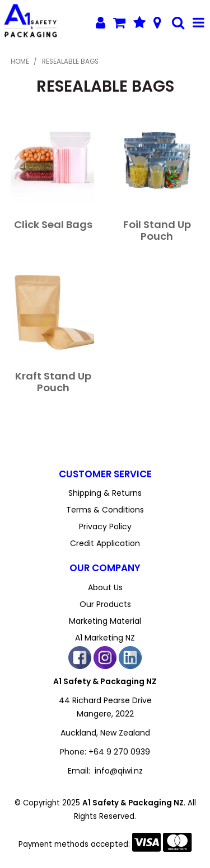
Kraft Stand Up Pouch (53, 382)
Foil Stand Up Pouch (157, 230)
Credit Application (105, 543)
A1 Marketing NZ (105, 638)
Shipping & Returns (105, 493)
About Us (105, 587)
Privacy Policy (105, 527)
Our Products (105, 604)
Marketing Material (105, 621)
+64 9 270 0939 (119, 752)
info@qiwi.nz (119, 771)
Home (20, 61)
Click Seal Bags (53, 224)
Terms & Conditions (105, 510)
